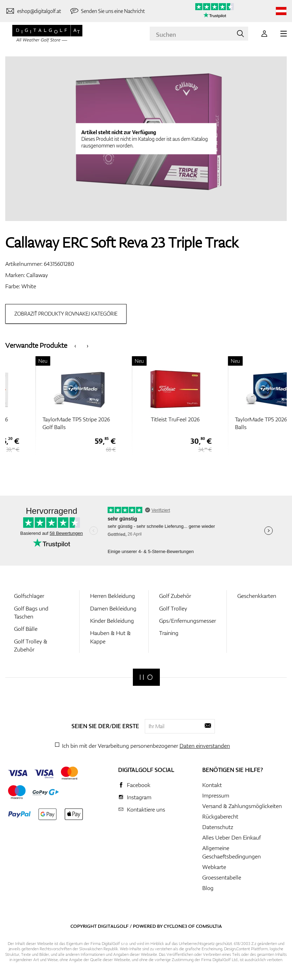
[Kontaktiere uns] (33, 11)
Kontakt (212, 785)
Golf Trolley (173, 608)
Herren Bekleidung (113, 596)
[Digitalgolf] (146, 677)
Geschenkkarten (257, 596)
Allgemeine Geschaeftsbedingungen (232, 852)
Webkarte (214, 867)
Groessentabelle (222, 877)
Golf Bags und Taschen (31, 612)
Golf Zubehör (175, 596)
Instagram (139, 797)
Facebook (139, 785)
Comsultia (209, 926)
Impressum (216, 795)
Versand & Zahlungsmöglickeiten (242, 806)
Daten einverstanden (205, 746)
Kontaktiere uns (146, 809)
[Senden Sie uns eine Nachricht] (107, 11)
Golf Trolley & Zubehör (31, 645)
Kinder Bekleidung (112, 621)
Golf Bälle (26, 629)
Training (169, 633)
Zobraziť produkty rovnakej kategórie (66, 314)
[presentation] (75, 345)
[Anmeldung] (264, 34)
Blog (208, 888)
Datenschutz (218, 827)
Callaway (37, 275)
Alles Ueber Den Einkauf (232, 837)
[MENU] (284, 34)
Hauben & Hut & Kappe (110, 637)
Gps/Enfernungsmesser (188, 621)
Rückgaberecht (220, 816)
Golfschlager (29, 596)
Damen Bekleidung (113, 608)
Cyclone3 (175, 926)
